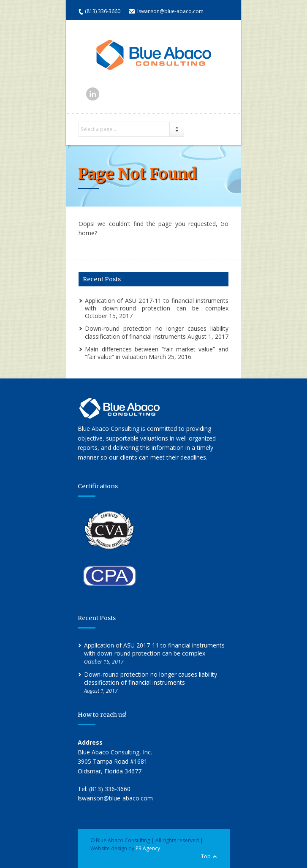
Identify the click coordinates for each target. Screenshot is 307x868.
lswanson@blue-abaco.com (170, 11)
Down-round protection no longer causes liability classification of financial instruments (157, 332)
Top (206, 856)
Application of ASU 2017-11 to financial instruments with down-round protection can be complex (157, 304)
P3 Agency (148, 848)
